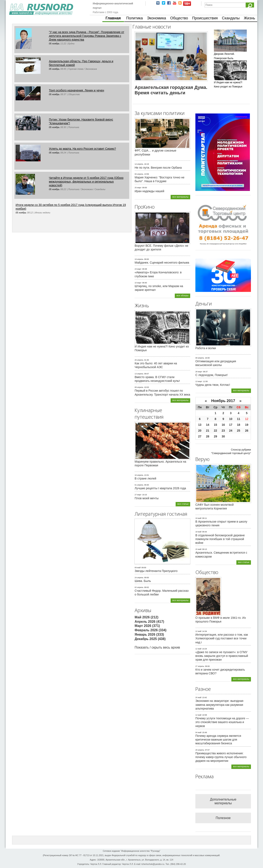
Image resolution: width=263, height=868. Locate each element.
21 (208, 431)
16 (223, 425)
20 (200, 431)
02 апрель (139, 587)
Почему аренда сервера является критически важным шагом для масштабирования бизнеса (218, 740)
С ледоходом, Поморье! (212, 375)
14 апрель (139, 164)
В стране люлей (145, 478)
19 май (198, 518)
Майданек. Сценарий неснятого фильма (162, 263)
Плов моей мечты (147, 498)
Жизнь (249, 18)
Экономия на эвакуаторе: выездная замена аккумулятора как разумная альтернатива (219, 705)
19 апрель (139, 259)
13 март (199, 381)
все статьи (183, 504)
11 (239, 419)
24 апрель (139, 578)
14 (208, 425)
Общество (179, 18)
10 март (138, 283)
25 (239, 431)
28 (208, 436)
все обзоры (182, 295)
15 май (198, 549)
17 (231, 425)
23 (223, 431)
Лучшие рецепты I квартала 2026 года (160, 488)
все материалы (180, 197)
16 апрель (139, 475)
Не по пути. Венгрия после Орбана (158, 168)
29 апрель (200, 750)
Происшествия (205, 18)
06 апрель (139, 174)
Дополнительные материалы (223, 801)
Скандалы (231, 18)
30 (223, 436)
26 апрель (139, 360)
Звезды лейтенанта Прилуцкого (156, 571)
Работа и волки (206, 348)
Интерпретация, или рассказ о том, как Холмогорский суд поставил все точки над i (222, 638)
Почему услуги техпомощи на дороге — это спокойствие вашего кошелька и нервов (222, 722)
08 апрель (139, 387)
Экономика (156, 18)
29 (216, 436)
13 (200, 425)
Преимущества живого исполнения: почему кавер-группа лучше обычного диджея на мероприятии (221, 757)
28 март (199, 372)
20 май (198, 697)
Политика (135, 18)
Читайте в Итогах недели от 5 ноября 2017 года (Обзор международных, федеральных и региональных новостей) (86, 182)
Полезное (223, 818)
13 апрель (139, 374)
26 (247, 431)
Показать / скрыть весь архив (157, 647)
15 (216, 425)
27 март (138, 495)
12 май (198, 631)
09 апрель (200, 358)
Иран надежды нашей (149, 191)
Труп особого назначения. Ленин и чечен (76, 90)
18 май (198, 532)
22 (216, 431)
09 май (138, 568)
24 (231, 431)
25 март (138, 188)
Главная (113, 18)
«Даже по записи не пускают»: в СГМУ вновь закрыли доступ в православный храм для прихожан (222, 656)
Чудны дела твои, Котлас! (213, 385)
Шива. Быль (143, 581)
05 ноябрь (54, 44)
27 (200, 436)
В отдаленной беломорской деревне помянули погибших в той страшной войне (220, 539)
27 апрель (200, 666)
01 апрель (139, 485)
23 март (138, 269)
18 (239, 425)
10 (231, 419)
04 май (198, 732)
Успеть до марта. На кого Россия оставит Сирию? (82, 149)
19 (247, 425)
